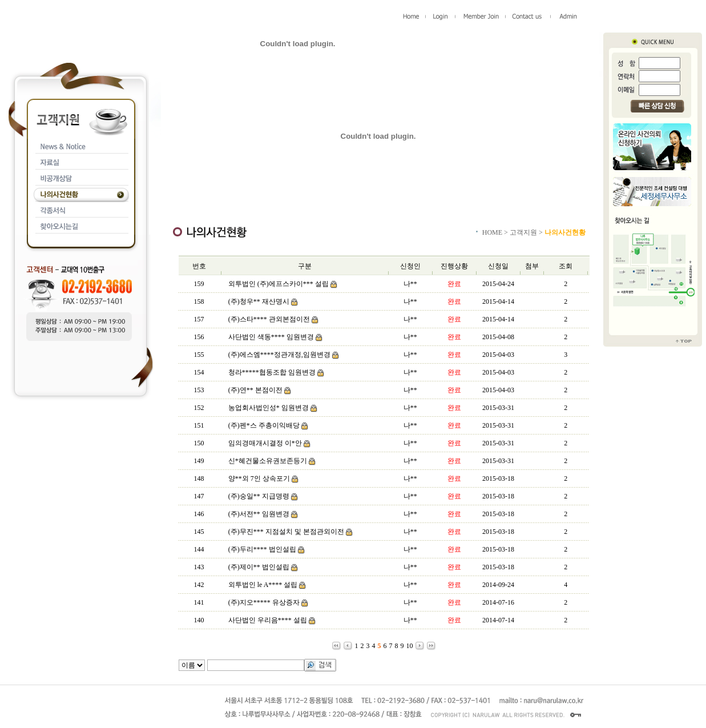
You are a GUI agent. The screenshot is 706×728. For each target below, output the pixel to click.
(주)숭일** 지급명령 (259, 496)
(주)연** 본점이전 (255, 390)
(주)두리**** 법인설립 (262, 549)
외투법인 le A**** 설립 (263, 585)
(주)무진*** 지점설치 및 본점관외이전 (286, 532)
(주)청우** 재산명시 (259, 301)
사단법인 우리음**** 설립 (268, 620)
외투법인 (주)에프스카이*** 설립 (279, 284)
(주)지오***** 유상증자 (264, 602)
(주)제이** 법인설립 (259, 567)
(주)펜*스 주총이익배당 (264, 425)
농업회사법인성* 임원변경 (269, 408)
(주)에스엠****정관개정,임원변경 (279, 355)
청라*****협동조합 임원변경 (272, 372)
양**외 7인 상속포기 (259, 478)
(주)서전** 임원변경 (259, 514)
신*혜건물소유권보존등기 (268, 461)
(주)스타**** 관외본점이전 (269, 319)
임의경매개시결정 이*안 (266, 443)
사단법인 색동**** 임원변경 (271, 337)
